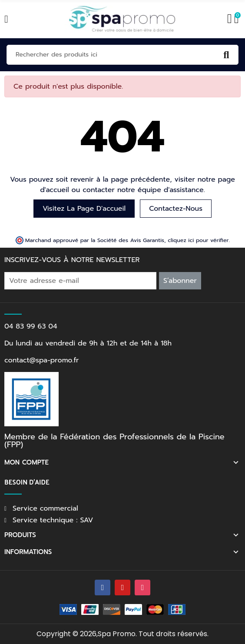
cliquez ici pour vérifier (198, 240)
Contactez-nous (176, 209)
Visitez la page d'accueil (84, 209)
